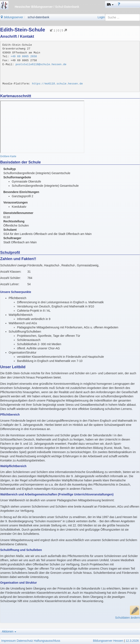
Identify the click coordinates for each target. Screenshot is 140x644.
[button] (110, 4)
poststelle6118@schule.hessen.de (41, 64)
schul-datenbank (39, 17)
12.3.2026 (132, 641)
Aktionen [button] (9, 631)
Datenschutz (25, 641)
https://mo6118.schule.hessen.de (57, 84)
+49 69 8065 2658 (24, 56)
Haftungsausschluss (47, 641)
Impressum (9, 641)
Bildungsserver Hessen (108, 641)
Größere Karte (8, 156)
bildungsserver (12, 17)
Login (101, 17)
